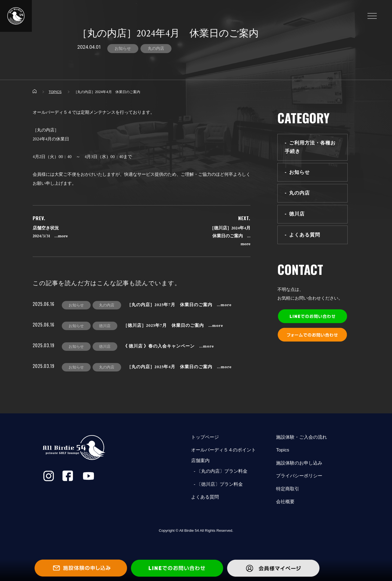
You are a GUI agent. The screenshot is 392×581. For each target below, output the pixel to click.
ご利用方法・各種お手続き (310, 147)
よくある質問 (305, 235)
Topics (283, 450)
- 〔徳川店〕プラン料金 (217, 484)
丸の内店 (156, 48)
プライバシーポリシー (299, 476)
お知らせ (123, 48)
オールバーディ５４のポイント (223, 450)
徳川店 (297, 214)
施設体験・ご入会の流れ (301, 437)
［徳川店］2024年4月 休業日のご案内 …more (232, 236)
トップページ (205, 437)
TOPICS (55, 92)
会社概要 (285, 502)
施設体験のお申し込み (299, 463)
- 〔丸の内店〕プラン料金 (219, 471)
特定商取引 (288, 489)
